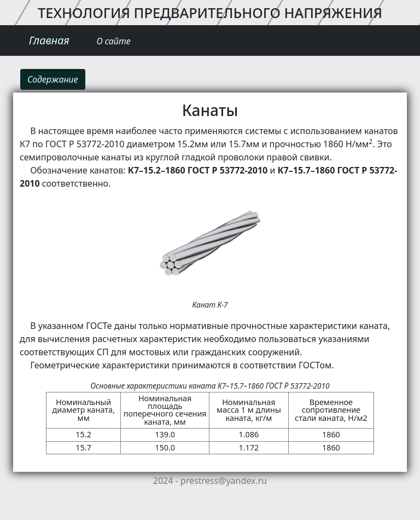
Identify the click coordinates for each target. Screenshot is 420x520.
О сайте (113, 41)
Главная (49, 40)
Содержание (53, 79)
